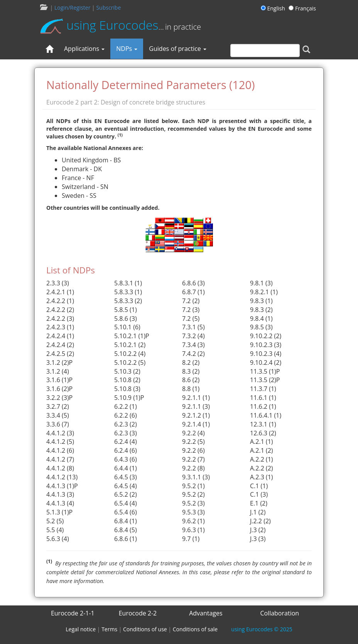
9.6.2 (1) (193, 521)
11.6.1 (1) (263, 398)
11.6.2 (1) (263, 406)
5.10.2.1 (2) (130, 345)
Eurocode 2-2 (138, 613)
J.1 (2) (258, 512)
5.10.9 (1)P (129, 398)
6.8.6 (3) (193, 283)
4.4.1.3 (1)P (62, 486)
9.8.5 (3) (261, 327)
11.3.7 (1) (263, 389)
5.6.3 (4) (58, 539)
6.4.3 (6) (126, 459)
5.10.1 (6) (127, 327)
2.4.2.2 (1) (60, 301)
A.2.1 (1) (262, 442)
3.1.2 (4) (58, 371)
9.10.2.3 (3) (266, 345)
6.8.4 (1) (126, 521)
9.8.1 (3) (261, 283)
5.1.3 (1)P (59, 512)
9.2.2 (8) (193, 468)
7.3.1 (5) (193, 327)
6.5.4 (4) (126, 503)
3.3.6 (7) (58, 424)
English (274, 8)
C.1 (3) (259, 494)
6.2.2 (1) (126, 406)
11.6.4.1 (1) (266, 415)
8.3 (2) (191, 371)
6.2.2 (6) (126, 415)
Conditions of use (145, 629)
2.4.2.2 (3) (60, 319)
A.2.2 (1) (262, 459)
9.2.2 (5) (193, 442)
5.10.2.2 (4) (130, 354)
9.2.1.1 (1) (196, 398)
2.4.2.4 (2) (60, 345)
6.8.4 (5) (126, 530)
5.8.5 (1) (126, 310)
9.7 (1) (191, 539)
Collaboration (279, 613)
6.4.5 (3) (126, 477)
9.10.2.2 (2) (266, 336)
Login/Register (72, 8)
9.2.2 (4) (193, 433)
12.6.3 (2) (263, 433)
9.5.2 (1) (193, 486)
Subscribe (108, 8)
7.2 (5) (191, 319)
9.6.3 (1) (193, 530)
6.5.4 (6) (126, 512)
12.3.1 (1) (263, 424)
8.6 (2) (191, 380)
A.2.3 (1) (262, 477)
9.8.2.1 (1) (264, 292)
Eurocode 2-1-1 (73, 613)
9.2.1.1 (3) (196, 406)
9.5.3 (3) (193, 512)
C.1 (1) (259, 486)
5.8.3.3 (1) (128, 292)
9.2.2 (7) (193, 459)
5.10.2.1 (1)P (132, 336)
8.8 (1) (191, 389)
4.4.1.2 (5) (60, 442)
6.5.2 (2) (126, 494)
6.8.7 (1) (193, 292)
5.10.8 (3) (127, 389)
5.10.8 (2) (127, 380)
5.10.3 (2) (127, 371)
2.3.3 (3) (58, 283)
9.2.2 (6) (193, 450)
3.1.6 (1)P (59, 380)
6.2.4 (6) (126, 450)
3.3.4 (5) (58, 415)
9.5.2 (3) (193, 503)
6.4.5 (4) (126, 486)
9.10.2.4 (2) (266, 362)
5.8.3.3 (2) (128, 301)
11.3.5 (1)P (265, 371)
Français (302, 8)
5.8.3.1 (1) (128, 283)
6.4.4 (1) (126, 468)
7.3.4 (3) (193, 345)
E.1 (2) (259, 503)
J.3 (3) (258, 539)
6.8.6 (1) (126, 539)
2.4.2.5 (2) (60, 354)
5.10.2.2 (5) (130, 362)
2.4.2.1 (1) (60, 292)
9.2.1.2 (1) (196, 415)
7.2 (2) (191, 301)
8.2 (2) (191, 362)
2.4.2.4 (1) (60, 336)
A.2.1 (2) (262, 450)
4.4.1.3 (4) (60, 503)
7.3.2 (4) (193, 336)
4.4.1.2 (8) (60, 468)
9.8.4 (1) (261, 319)
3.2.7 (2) (58, 406)
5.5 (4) (55, 530)
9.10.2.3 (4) (266, 354)
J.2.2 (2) (260, 521)
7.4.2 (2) (193, 354)
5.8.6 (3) (126, 319)
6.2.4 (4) (126, 442)
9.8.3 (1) (261, 301)
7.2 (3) (191, 310)
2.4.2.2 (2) (60, 310)
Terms (109, 629)
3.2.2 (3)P (59, 398)
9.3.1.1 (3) (196, 477)
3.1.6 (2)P (59, 389)
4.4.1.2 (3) (60, 433)
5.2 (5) (55, 521)
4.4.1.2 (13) (62, 477)
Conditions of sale (195, 629)
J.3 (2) (258, 530)
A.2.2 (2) (262, 468)
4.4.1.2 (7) (60, 459)
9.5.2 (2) (193, 494)
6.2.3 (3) (126, 433)
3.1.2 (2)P (59, 362)
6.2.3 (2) (126, 424)
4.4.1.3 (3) (60, 494)
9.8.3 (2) (261, 310)
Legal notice (81, 629)
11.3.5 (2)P (265, 380)
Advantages (206, 613)
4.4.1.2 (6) (60, 450)
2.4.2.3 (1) (60, 327)
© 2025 (262, 629)
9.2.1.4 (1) (196, 424)
